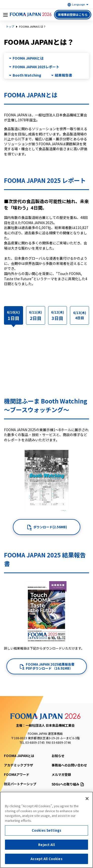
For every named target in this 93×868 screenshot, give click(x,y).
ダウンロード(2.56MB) (50, 527)
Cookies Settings (46, 830)
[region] (46, 830)
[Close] (87, 799)
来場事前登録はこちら (73, 14)
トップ (10, 26)
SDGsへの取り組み (68, 784)
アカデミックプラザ (18, 765)
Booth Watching (27, 75)
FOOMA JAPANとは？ (32, 26)
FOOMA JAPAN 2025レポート (36, 67)
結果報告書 (63, 75)
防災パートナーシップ (20, 784)
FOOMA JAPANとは (28, 58)
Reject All (46, 845)
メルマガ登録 (61, 774)
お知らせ (58, 756)
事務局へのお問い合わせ (69, 765)
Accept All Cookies (46, 859)
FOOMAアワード (17, 774)
